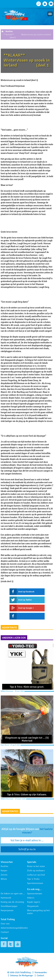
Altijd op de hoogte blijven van (27, 831)
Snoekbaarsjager (9, 906)
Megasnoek (33, 906)
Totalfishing (25, 972)
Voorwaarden (41, 972)
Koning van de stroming (12, 902)
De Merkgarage (26, 975)
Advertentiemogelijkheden (14, 928)
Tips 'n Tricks (33, 879)
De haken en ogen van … (13, 894)
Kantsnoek (6, 898)
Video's (31, 898)
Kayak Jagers (34, 902)
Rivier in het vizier (36, 866)
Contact (5, 932)
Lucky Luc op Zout (36, 875)
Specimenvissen (35, 883)
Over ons (5, 924)
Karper (4, 871)
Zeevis (4, 875)
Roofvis (9, 31)
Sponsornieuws (35, 894)
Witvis (4, 879)
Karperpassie (7, 910)
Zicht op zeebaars (36, 871)
